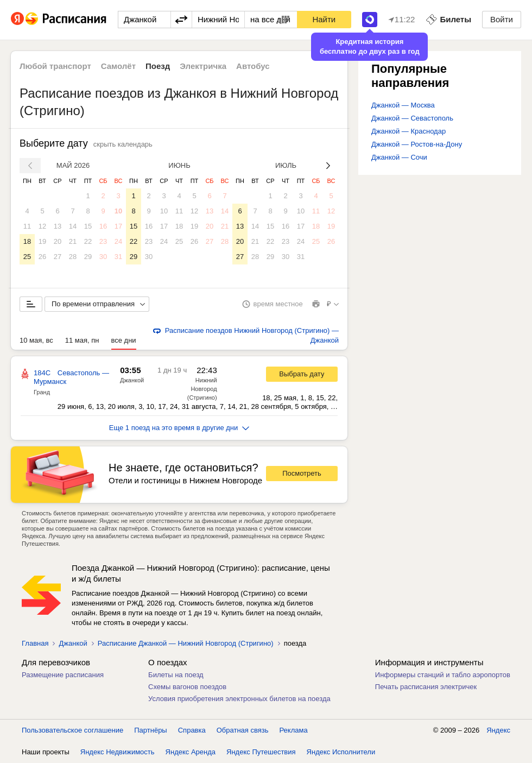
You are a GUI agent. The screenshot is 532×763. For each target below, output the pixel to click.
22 (88, 241)
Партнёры (150, 730)
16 (103, 226)
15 (88, 226)
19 (42, 241)
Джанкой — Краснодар (408, 131)
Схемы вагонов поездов (187, 687)
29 (88, 257)
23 (103, 241)
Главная (35, 643)
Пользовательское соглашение (72, 730)
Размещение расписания (63, 675)
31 (118, 257)
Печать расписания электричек (426, 687)
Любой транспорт (55, 66)
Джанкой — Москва (403, 105)
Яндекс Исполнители (341, 752)
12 (42, 226)
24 (118, 241)
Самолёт (118, 66)
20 (58, 241)
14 (73, 226)
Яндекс (498, 730)
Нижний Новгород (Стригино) (202, 389)
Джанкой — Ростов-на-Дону (417, 144)
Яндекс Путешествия (261, 752)
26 (42, 257)
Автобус (253, 66)
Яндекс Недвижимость (118, 752)
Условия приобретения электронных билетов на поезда (239, 699)
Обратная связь (243, 730)
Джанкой (132, 380)
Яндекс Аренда (191, 752)
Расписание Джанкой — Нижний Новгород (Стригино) (186, 643)
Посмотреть (302, 473)
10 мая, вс (36, 340)
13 (58, 226)
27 (58, 257)
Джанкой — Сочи (399, 157)
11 (27, 226)
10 (118, 211)
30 (103, 257)
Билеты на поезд (176, 675)
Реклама (294, 730)
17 (118, 226)
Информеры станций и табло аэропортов (443, 675)
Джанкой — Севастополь (412, 118)
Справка (192, 730)
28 (73, 257)
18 (27, 241)
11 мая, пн (82, 340)
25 (27, 257)
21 (73, 241)
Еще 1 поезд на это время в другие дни (179, 428)
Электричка (203, 66)
